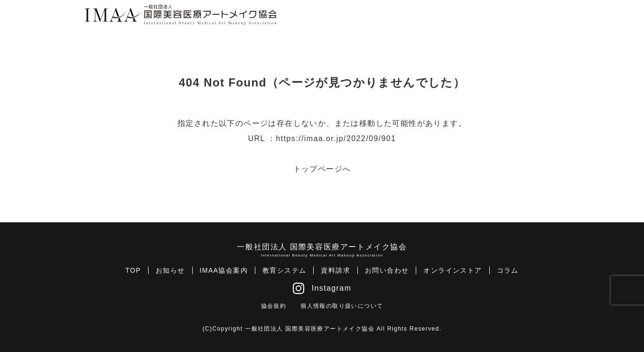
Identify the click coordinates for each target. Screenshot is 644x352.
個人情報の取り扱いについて (342, 306)
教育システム (284, 270)
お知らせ (170, 270)
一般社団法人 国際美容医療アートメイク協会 (322, 247)
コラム (508, 270)
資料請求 (336, 270)
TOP (133, 270)
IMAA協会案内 (224, 270)
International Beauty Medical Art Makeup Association (322, 255)
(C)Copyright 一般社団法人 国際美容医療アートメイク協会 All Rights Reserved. (322, 329)
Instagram (322, 288)
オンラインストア (453, 270)
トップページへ (322, 169)
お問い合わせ (387, 270)
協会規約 (274, 306)
